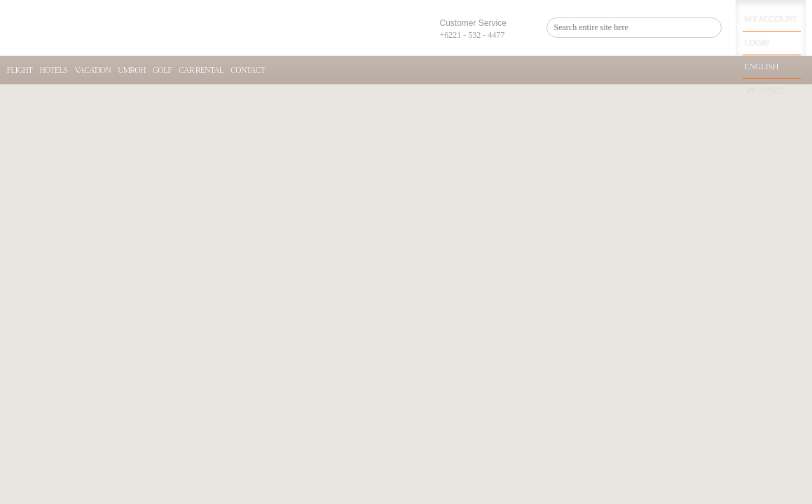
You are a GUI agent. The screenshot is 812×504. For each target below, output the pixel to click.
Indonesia (766, 90)
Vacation (92, 70)
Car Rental (201, 70)
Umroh (132, 70)
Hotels (53, 70)
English (762, 66)
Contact (248, 70)
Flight (20, 70)
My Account (771, 19)
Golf (162, 70)
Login (757, 43)
